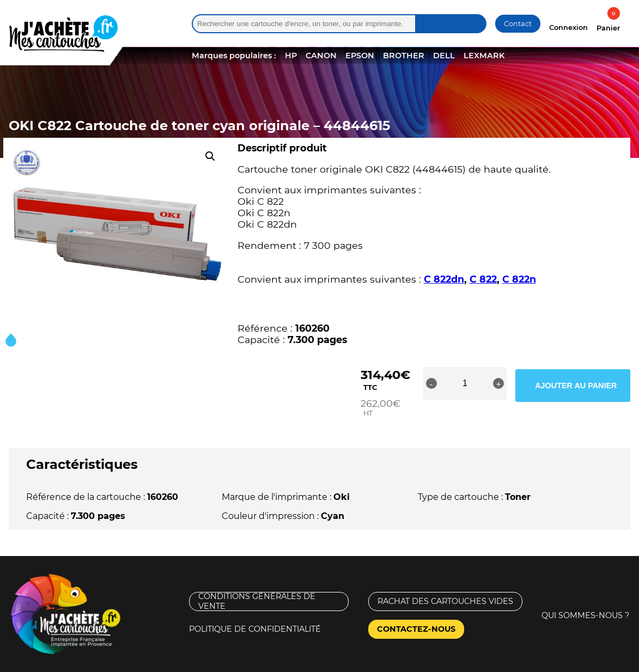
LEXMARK (484, 56)
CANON (321, 56)
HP (291, 56)
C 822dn (444, 279)
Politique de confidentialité (255, 607)
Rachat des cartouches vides (445, 579)
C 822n (519, 279)
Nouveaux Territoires (406, 662)
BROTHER (404, 56)
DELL (444, 56)
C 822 (483, 279)
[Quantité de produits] (492, 383)
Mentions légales (46, 662)
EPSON (360, 56)
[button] (210, 156)
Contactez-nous (416, 607)
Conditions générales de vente (257, 580)
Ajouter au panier (588, 383)
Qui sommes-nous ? (585, 594)
